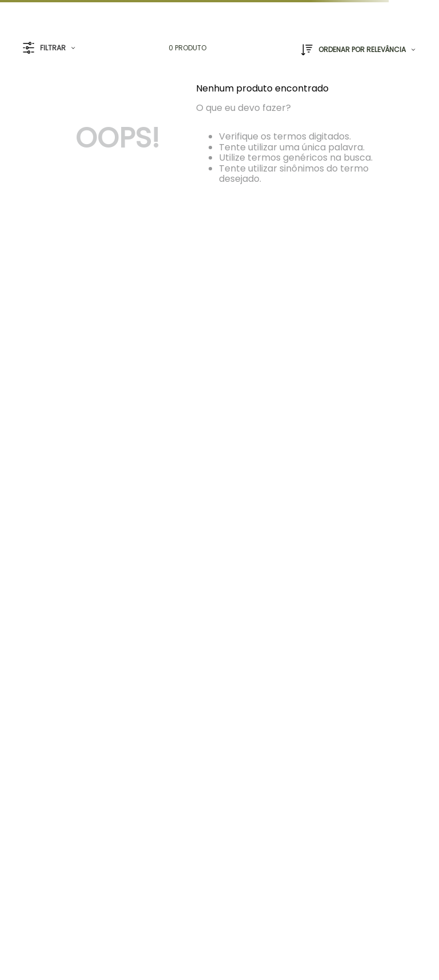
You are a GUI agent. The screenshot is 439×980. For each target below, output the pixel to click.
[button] (49, 48)
